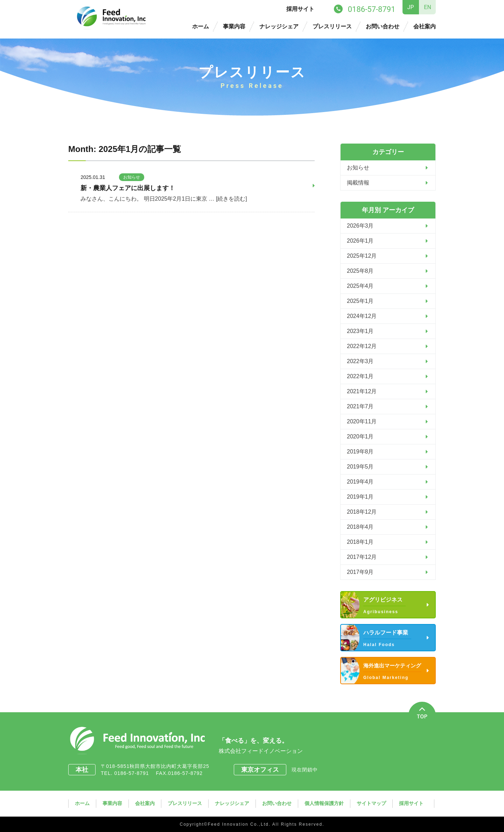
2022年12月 (362, 346)
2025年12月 (362, 256)
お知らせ (132, 177)
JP (411, 7)
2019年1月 (360, 497)
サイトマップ (371, 803)
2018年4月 (360, 527)
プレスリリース (332, 26)
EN (428, 7)
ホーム (201, 26)
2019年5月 (360, 467)
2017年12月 (362, 557)
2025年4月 (360, 286)
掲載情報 (358, 183)
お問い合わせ (383, 26)
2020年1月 (360, 436)
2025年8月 (360, 271)
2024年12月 (362, 316)
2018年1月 (360, 542)
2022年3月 (360, 361)
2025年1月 (360, 301)
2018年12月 (362, 512)
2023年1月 (360, 331)
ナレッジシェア (279, 26)
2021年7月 (360, 406)
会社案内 (425, 26)
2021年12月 (362, 391)
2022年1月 (360, 376)
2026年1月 (360, 241)
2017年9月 (360, 572)
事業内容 (234, 26)
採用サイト (300, 9)
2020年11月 (362, 421)
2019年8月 (360, 452)
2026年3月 (360, 226)
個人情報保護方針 (324, 803)
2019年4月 (360, 482)
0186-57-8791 (134, 773)
